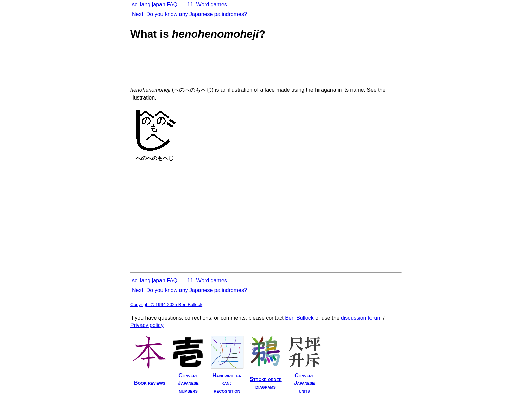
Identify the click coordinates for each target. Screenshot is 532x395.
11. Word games (207, 5)
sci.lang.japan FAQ (155, 5)
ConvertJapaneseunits (304, 383)
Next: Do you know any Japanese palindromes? (189, 14)
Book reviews (150, 383)
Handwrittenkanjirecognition (227, 383)
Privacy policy (147, 325)
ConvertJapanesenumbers (188, 383)
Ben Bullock (299, 318)
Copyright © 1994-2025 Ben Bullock (166, 304)
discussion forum (361, 318)
